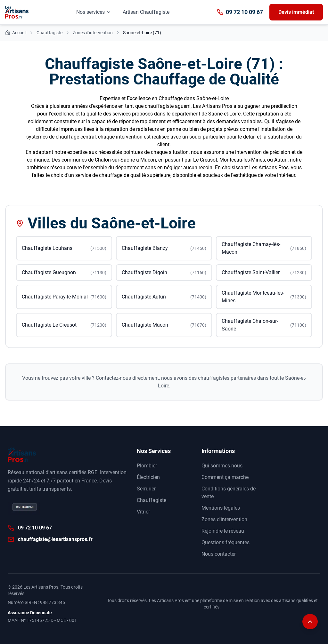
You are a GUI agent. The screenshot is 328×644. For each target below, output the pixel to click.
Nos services (94, 12)
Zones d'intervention (224, 519)
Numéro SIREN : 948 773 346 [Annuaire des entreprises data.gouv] (36, 602)
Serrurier (146, 489)
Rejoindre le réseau (223, 531)
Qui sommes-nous (222, 466)
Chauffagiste (152, 500)
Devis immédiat (296, 12)
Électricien (148, 477)
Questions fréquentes (225, 542)
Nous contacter (219, 554)
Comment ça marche (225, 477)
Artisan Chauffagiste (146, 12)
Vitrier (143, 512)
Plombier (147, 466)
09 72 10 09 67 (240, 12)
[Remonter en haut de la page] (310, 626)
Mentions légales (221, 508)
